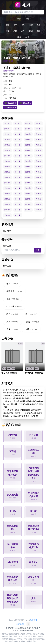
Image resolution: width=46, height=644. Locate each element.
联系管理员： (23, 624)
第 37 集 (7, 172)
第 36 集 (38, 167)
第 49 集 (7, 188)
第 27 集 (28, 156)
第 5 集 (7, 129)
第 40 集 (38, 172)
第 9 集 (7, 134)
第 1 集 (7, 123)
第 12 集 (38, 134)
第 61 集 (7, 204)
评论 (37, 250)
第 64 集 (38, 204)
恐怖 (15, 31)
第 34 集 (18, 167)
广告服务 (37, 628)
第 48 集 (38, 183)
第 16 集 (38, 140)
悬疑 (7, 31)
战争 (23, 31)
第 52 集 (38, 188)
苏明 (10, 98)
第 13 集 (7, 140)
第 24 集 (38, 150)
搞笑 (15, 25)
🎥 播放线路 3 (10, 107)
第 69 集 (7, 215)
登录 (19, 19)
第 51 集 (28, 188)
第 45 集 (7, 183)
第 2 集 (17, 123)
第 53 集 (7, 194)
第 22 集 (18, 150)
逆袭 (19, 37)
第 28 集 (38, 156)
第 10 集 (18, 134)
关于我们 (9, 628)
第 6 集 (17, 129)
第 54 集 (18, 194)
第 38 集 (18, 172)
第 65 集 (7, 210)
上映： (6, 81)
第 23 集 (28, 150)
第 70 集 (18, 215)
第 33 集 (7, 167)
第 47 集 (28, 183)
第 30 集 (18, 161)
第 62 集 (18, 204)
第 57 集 (7, 199)
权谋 (39, 31)
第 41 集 (7, 177)
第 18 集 (18, 145)
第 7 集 (28, 129)
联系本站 (16, 628)
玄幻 (27, 37)
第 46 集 (18, 183)
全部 (7, 25)
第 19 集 (28, 145)
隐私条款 (23, 628)
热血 (39, 25)
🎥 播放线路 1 (10, 103)
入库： (6, 95)
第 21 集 (7, 150)
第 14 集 (18, 140)
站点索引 (33, 620)
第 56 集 (38, 194)
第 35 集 (28, 167)
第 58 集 (18, 199)
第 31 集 (28, 161)
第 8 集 (38, 129)
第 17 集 (7, 145)
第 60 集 (38, 199)
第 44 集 (38, 177)
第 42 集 (18, 177)
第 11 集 (28, 134)
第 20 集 (38, 145)
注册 (27, 19)
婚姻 (31, 31)
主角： (6, 98)
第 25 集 (7, 156)
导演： (6, 84)
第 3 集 (28, 123)
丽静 (14, 98)
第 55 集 (28, 194)
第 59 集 (28, 199)
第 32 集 (38, 161)
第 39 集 (28, 172)
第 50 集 (18, 188)
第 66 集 (18, 210)
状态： (6, 91)
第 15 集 (28, 140)
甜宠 (31, 25)
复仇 (23, 25)
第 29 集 (7, 161)
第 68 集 (38, 210)
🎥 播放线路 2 (25, 103)
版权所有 (30, 628)
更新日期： (8, 88)
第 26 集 (18, 156)
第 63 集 (28, 204)
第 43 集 (28, 177)
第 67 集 (28, 210)
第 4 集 (38, 123)
